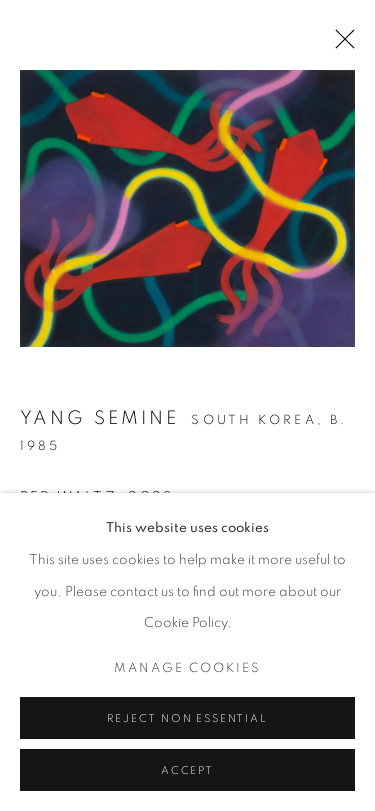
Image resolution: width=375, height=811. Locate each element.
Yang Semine (99, 418)
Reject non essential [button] (187, 718)
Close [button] (340, 45)
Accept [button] (187, 770)
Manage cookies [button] (188, 667)
